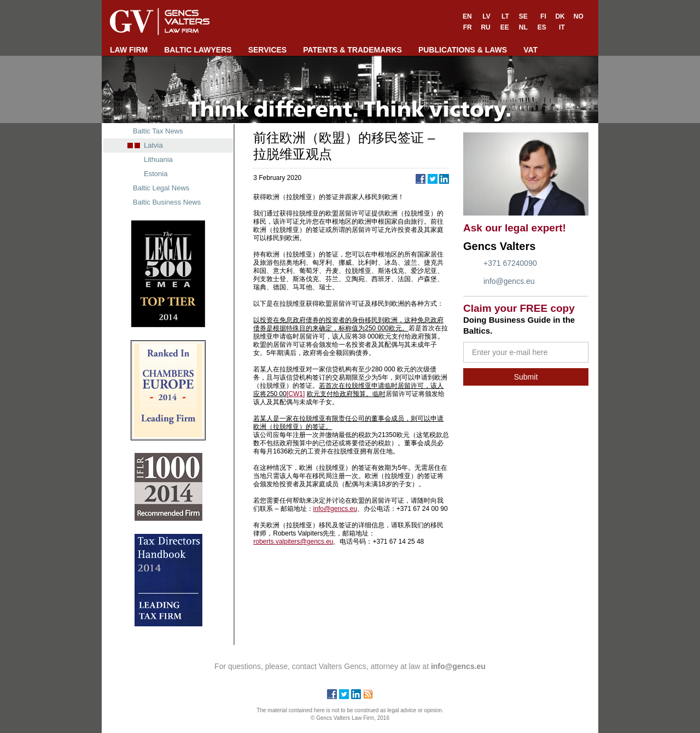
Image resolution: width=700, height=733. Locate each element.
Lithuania (158, 159)
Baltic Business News (167, 202)
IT (562, 27)
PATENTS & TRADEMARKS (352, 50)
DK (560, 16)
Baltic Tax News (158, 131)
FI (543, 16)
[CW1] (296, 394)
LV (486, 16)
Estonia (156, 174)
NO (579, 16)
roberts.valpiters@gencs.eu (293, 542)
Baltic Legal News (161, 188)
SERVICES (268, 50)
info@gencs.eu (509, 281)
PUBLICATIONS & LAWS (463, 50)
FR (468, 27)
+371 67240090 (510, 263)
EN (467, 16)
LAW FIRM (129, 50)
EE (505, 27)
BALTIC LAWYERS (198, 50)
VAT (530, 50)
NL (523, 27)
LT (505, 16)
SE (523, 16)
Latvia (153, 145)
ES (542, 27)
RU (485, 27)
